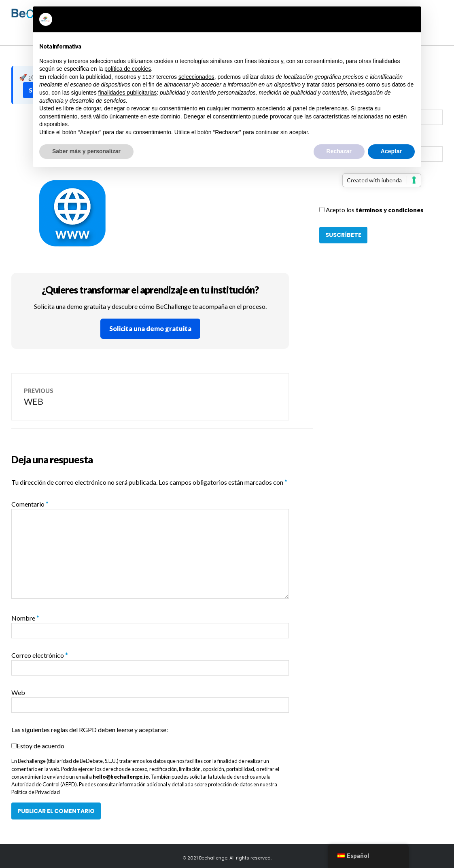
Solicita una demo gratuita (150, 328)
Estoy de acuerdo (40, 746)
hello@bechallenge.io (121, 777)
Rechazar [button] (339, 151)
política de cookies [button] (128, 69)
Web (18, 692)
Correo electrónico (40, 655)
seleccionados (196, 77)
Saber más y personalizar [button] (86, 151)
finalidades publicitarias (128, 93)
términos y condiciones (390, 210)
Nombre (25, 618)
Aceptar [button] (391, 151)
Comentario (30, 504)
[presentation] (381, 190)
